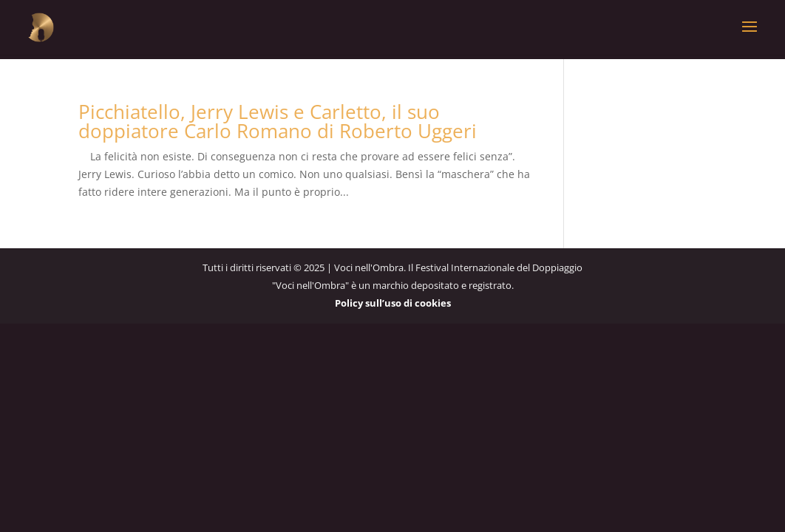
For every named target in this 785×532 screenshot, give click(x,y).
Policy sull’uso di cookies (393, 303)
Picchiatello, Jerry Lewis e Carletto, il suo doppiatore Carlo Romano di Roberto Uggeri (278, 121)
